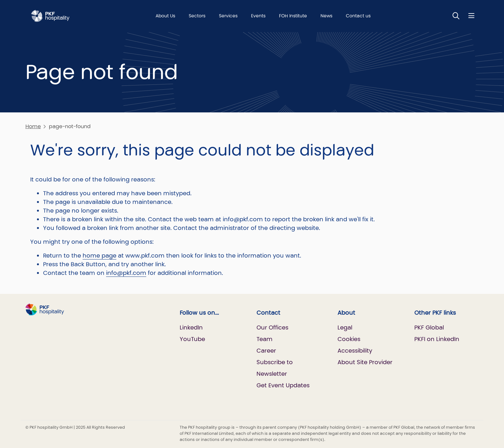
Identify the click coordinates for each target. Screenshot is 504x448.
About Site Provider (365, 362)
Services (228, 16)
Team (265, 339)
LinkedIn (191, 327)
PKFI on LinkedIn (437, 339)
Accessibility (355, 351)
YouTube (192, 339)
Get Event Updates (283, 385)
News (326, 16)
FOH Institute (293, 16)
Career (266, 351)
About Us (165, 16)
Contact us (358, 16)
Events (258, 16)
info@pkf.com (126, 273)
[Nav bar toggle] (471, 16)
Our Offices (272, 327)
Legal (345, 327)
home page (99, 255)
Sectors (197, 16)
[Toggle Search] (456, 16)
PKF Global (429, 327)
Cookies (349, 339)
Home (33, 126)
